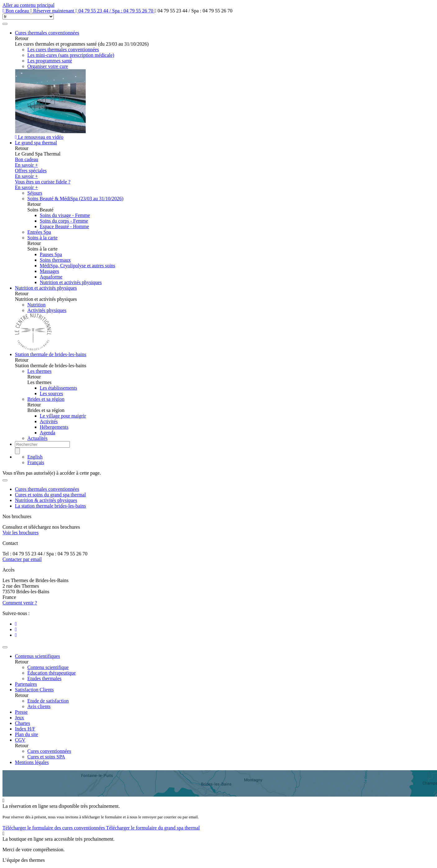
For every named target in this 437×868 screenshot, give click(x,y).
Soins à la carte (42, 238)
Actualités (37, 438)
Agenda (48, 433)
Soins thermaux (55, 260)
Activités (49, 421)
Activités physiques (47, 310)
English (35, 457)
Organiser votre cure (48, 66)
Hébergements (54, 427)
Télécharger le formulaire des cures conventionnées (54, 828)
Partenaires (26, 684)
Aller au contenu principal (29, 5)
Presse (21, 712)
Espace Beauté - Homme (64, 226)
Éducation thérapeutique (52, 673)
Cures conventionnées (49, 751)
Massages (49, 271)
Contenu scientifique (48, 667)
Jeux (19, 718)
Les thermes (39, 371)
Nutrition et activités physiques (71, 282)
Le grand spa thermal (36, 143)
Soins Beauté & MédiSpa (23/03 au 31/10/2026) (75, 199)
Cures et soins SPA (46, 757)
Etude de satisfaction (48, 701)
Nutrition (36, 305)
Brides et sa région (46, 399)
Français (36, 462)
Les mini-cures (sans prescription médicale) (71, 55)
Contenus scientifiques (37, 656)
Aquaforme (51, 277)
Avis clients (39, 706)
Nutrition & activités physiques (46, 500)
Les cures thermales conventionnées (63, 50)
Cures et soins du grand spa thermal (50, 495)
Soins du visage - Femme (65, 215)
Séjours (35, 193)
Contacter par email (22, 559)
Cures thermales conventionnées (47, 33)
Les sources (51, 393)
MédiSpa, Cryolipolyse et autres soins (77, 266)
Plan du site (27, 734)
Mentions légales (32, 762)
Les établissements (58, 388)
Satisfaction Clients (34, 690)
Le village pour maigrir (63, 416)
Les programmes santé (50, 61)
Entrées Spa (39, 232)
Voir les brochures (20, 533)
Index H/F (25, 729)
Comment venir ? (20, 603)
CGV (20, 740)
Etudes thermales (44, 678)
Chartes (23, 723)
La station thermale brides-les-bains (50, 506)
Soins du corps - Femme (64, 221)
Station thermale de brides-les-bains (51, 354)
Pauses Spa (51, 254)
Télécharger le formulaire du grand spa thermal (153, 828)
